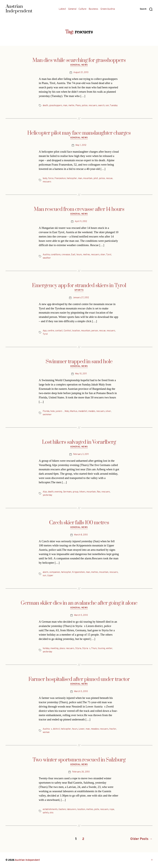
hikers (82, 492)
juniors (60, 411)
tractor (113, 729)
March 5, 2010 (81, 615)
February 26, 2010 (81, 772)
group (76, 492)
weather (47, 258)
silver (108, 411)
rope (112, 809)
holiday (46, 648)
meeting (54, 648)
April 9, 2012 (81, 221)
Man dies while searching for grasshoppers (79, 60)
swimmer (47, 415)
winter (109, 648)
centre (51, 331)
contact (59, 331)
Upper (50, 576)
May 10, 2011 (81, 374)
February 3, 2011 (81, 454)
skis (51, 813)
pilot (96, 178)
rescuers (93, 106)
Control (67, 331)
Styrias (86, 648)
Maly (67, 411)
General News (79, 65)
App (45, 331)
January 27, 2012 (81, 298)
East (73, 255)
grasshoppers (56, 106)
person (95, 331)
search (101, 106)
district (56, 729)
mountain (88, 178)
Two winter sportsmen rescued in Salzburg (79, 760)
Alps (45, 492)
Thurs (94, 648)
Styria (78, 648)
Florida (46, 411)
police (85, 106)
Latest (62, 9)
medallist (83, 411)
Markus (74, 411)
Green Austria (108, 9)
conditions (56, 255)
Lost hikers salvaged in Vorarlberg (79, 442)
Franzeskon (60, 178)
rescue (109, 178)
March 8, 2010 (81, 535)
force (51, 178)
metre (71, 106)
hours (79, 255)
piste (97, 809)
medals (92, 411)
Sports (79, 290)
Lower (82, 729)
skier (103, 255)
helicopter (72, 178)
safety (46, 813)
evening (58, 492)
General (72, 9)
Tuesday (114, 106)
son (107, 106)
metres (86, 255)
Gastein (62, 809)
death (45, 106)
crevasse (66, 255)
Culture (82, 9)
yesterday (48, 495)
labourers (72, 809)
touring (101, 648)
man (65, 106)
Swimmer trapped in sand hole (79, 362)
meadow (95, 729)
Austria (46, 255)
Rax (99, 492)
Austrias (47, 729)
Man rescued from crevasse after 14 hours (79, 209)
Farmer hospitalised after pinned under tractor (79, 679)
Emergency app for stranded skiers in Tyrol (79, 286)
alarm (46, 572)
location (76, 331)
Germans (67, 492)
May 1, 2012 (81, 145)
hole (53, 411)
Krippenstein (78, 572)
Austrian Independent (27, 860)
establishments (50, 809)
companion (55, 572)
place (62, 648)
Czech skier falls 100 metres (79, 523)
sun (44, 576)
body (45, 178)
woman (46, 732)
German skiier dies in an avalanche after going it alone (79, 603)
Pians (78, 106)
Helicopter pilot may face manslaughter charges (79, 133)
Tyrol (109, 255)
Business (93, 9)
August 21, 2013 (81, 72)
